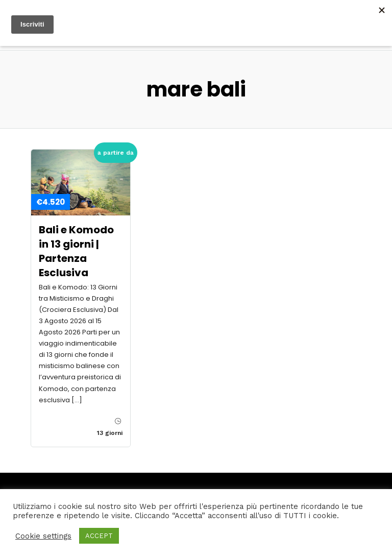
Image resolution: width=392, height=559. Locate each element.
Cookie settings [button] (43, 536)
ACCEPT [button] (99, 536)
